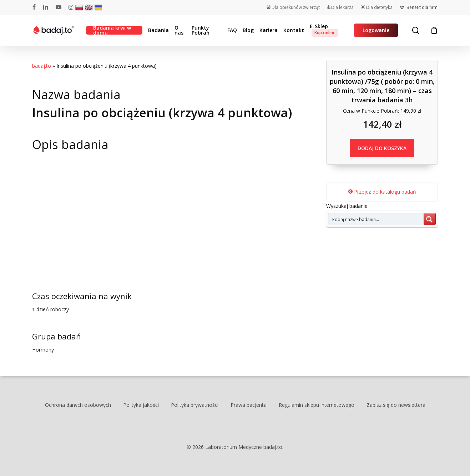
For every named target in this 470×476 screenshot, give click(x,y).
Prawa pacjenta (249, 405)
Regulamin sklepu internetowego (317, 405)
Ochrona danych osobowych (78, 405)
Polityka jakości (141, 405)
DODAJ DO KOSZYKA (382, 148)
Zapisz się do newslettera (396, 405)
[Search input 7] (376, 219)
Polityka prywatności (195, 405)
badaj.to (42, 66)
